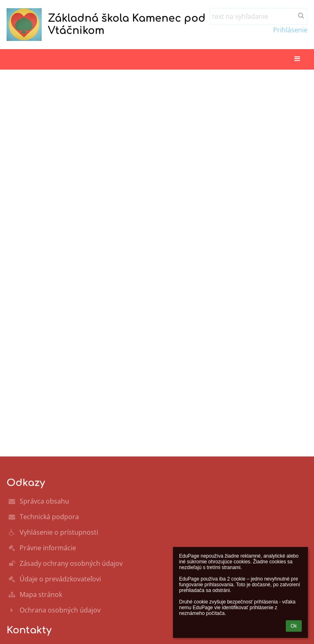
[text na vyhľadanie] (259, 16)
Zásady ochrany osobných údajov (71, 563)
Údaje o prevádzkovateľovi (60, 579)
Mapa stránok (41, 594)
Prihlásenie (290, 30)
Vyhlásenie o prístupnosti (59, 532)
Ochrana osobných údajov (60, 610)
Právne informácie (48, 548)
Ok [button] (294, 626)
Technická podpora (49, 517)
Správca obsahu (44, 501)
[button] (297, 59)
